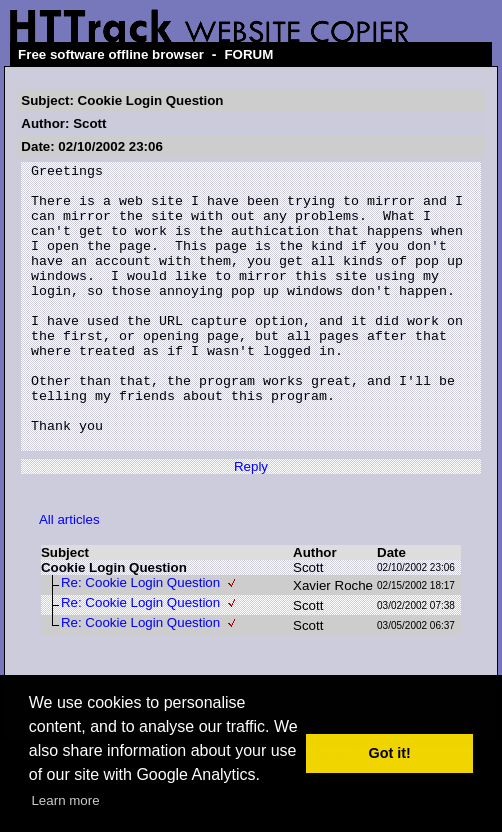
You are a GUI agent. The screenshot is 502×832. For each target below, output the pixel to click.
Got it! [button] (390, 753)
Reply (251, 523)
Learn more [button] (65, 800)
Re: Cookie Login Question (140, 639)
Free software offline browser (111, 54)
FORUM (248, 54)
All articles (69, 576)
